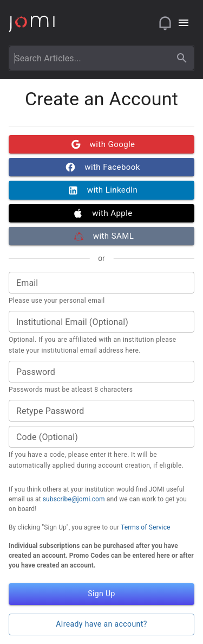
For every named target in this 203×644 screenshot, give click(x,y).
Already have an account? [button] (101, 624)
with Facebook (101, 167)
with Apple (101, 213)
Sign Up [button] (101, 594)
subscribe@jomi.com (74, 499)
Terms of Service (146, 527)
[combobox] (91, 58)
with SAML (101, 236)
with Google (101, 144)
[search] (182, 58)
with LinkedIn (101, 190)
